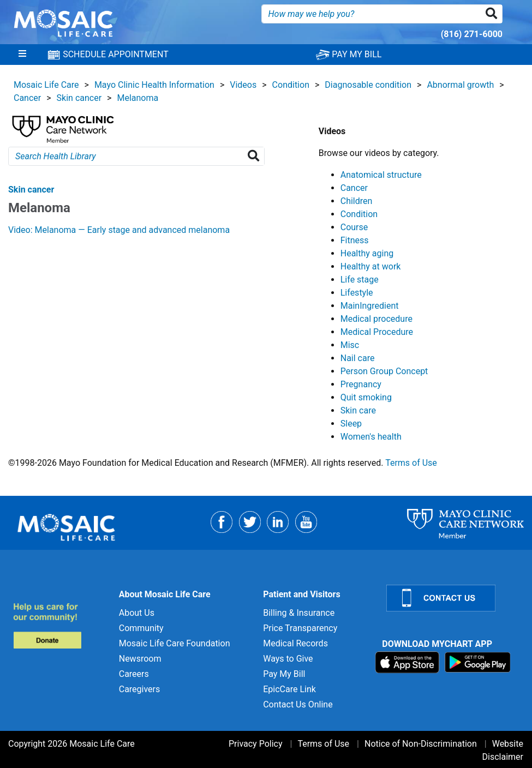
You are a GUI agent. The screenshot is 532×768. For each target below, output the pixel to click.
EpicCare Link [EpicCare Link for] (289, 689)
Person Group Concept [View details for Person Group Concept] (384, 371)
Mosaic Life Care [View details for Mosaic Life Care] (46, 85)
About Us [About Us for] (137, 613)
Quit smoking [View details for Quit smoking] (366, 397)
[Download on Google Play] (478, 662)
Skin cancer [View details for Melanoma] (31, 190)
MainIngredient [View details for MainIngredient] (370, 306)
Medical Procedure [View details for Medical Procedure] (377, 332)
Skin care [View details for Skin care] (358, 410)
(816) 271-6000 (472, 34)
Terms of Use (411, 463)
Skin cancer (79, 98)
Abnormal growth (460, 85)
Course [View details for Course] (354, 227)
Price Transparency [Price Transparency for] (300, 628)
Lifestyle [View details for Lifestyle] (357, 293)
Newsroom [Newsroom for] (140, 659)
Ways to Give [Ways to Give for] (288, 659)
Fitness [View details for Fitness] (355, 240)
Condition (291, 85)
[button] (494, 14)
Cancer (27, 98)
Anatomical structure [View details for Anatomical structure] (381, 175)
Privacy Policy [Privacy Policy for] (256, 744)
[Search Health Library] (256, 156)
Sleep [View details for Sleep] (351, 424)
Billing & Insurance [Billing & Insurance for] (299, 613)
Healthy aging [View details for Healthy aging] (367, 253)
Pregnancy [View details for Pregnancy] (361, 384)
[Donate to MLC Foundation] (59, 625)
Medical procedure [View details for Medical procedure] (376, 319)
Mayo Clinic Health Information (154, 85)
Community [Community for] (141, 628)
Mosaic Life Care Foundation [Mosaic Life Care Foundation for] (175, 643)
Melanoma (138, 98)
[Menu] (22, 55)
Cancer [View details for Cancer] (354, 188)
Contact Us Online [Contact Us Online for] (298, 704)
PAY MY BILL (349, 54)
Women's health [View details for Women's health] (371, 437)
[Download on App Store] (408, 662)
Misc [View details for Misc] (350, 345)
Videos (243, 85)
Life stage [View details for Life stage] (360, 280)
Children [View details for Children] (357, 201)
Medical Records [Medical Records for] (295, 643)
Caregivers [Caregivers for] (140, 689)
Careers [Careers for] (134, 674)
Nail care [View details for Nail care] (358, 358)
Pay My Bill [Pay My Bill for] (284, 674)
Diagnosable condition (368, 85)
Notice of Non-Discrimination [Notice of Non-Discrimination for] (421, 744)
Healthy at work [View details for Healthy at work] (371, 266)
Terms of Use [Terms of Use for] (323, 744)
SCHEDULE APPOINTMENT (107, 55)
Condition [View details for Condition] (359, 214)
